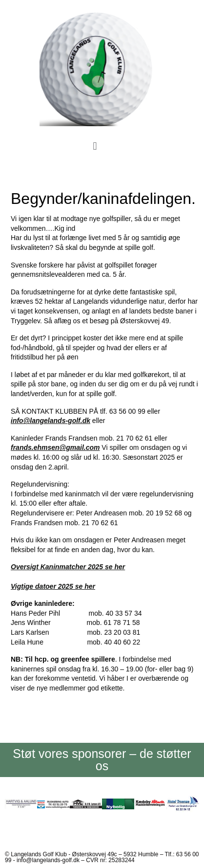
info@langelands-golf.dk (51, 421)
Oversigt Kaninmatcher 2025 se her (68, 567)
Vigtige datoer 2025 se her (53, 586)
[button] (95, 146)
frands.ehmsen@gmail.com (55, 447)
